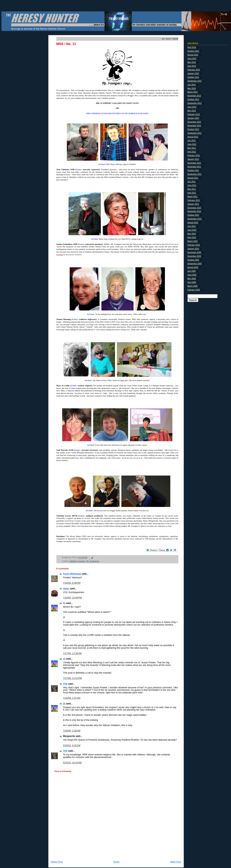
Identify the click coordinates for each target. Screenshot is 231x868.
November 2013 (194, 96)
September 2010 (195, 219)
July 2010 (192, 226)
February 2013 (194, 114)
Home (116, 862)
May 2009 (192, 279)
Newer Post (57, 862)
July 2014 (192, 85)
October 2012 (193, 129)
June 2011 (192, 185)
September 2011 (195, 174)
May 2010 (192, 234)
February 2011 (194, 200)
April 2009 (192, 282)
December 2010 (194, 208)
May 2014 (192, 88)
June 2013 (192, 107)
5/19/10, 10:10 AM (72, 763)
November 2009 (194, 256)
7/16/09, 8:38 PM (72, 583)
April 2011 (192, 193)
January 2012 (193, 159)
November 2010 (194, 211)
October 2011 (193, 170)
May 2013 (192, 111)
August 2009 (193, 267)
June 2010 (192, 230)
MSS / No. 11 (66, 44)
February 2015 (194, 70)
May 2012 (192, 148)
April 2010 (192, 237)
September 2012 (195, 133)
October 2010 (193, 215)
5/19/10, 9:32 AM (72, 745)
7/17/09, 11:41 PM (72, 678)
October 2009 (193, 260)
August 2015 (193, 55)
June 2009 (192, 275)
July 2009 (192, 271)
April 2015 (192, 66)
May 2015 (192, 62)
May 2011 (192, 189)
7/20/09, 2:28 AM (72, 731)
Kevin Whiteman (72, 574)
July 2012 (192, 141)
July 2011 (192, 182)
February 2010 (194, 245)
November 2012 (194, 126)
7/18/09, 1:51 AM (72, 698)
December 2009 (194, 252)
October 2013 (193, 99)
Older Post (176, 862)
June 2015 (192, 59)
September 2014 (195, 81)
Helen (66, 589)
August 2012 (193, 137)
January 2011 (193, 204)
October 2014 (193, 77)
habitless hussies (77, 561)
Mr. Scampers (93, 561)
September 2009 (195, 264)
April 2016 (192, 47)
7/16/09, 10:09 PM (72, 598)
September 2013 (195, 103)
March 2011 (193, 197)
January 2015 (193, 74)
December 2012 (194, 122)
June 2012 (192, 144)
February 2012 (194, 156)
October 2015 (193, 51)
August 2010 (193, 223)
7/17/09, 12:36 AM (72, 653)
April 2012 (192, 152)
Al (64, 603)
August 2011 (193, 178)
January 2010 (193, 249)
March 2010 (193, 241)
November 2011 (194, 167)
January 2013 (193, 118)
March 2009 (193, 286)
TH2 (65, 684)
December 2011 (194, 163)
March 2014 (193, 92)
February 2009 (194, 290)
